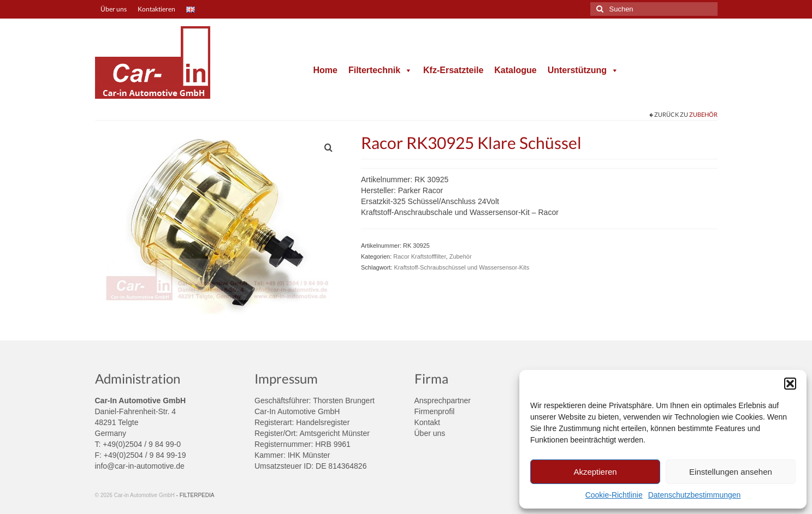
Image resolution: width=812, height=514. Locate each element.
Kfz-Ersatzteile (453, 70)
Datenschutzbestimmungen (695, 495)
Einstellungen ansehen (731, 472)
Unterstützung (583, 70)
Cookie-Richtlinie (614, 495)
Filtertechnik (380, 70)
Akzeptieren (595, 472)
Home (325, 70)
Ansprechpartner (443, 401)
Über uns (430, 433)
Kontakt (427, 422)
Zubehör (703, 114)
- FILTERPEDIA (195, 495)
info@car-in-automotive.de (140, 466)
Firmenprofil (435, 411)
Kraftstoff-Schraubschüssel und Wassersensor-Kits (462, 267)
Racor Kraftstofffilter (419, 256)
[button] (790, 384)
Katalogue (515, 70)
